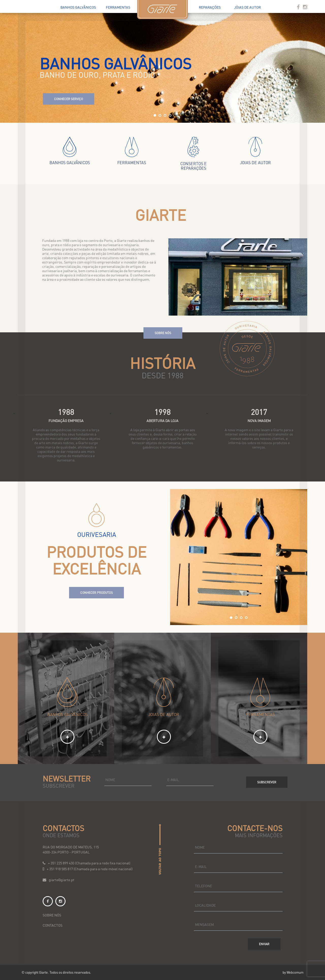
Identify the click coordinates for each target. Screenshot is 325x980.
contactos (53, 925)
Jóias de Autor (247, 7)
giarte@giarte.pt (62, 880)
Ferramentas (118, 7)
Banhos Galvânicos (78, 7)
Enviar (264, 944)
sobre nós (52, 915)
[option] (239, 557)
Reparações (210, 7)
